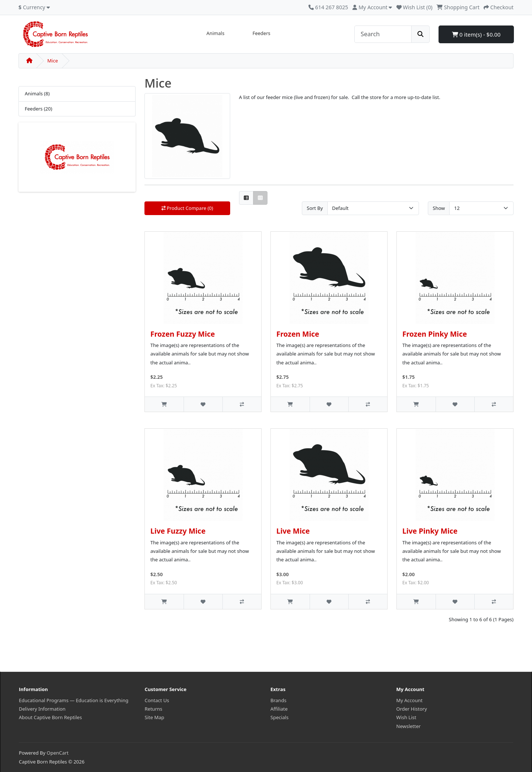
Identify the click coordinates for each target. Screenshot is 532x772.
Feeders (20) (38, 109)
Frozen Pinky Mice (435, 334)
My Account (410, 700)
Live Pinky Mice (430, 531)
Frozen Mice (298, 334)
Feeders (261, 33)
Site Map (155, 717)
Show (439, 208)
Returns (154, 709)
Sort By (315, 208)
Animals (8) (37, 93)
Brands (278, 700)
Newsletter (409, 726)
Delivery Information (42, 709)
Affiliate (279, 709)
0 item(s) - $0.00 (476, 34)
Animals (216, 33)
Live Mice (293, 531)
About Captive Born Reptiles (50, 717)
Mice (53, 61)
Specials (279, 717)
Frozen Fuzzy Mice (183, 334)
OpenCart (57, 753)
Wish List (406, 717)
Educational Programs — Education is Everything (74, 700)
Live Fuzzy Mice (178, 531)
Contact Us (157, 700)
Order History (412, 709)
